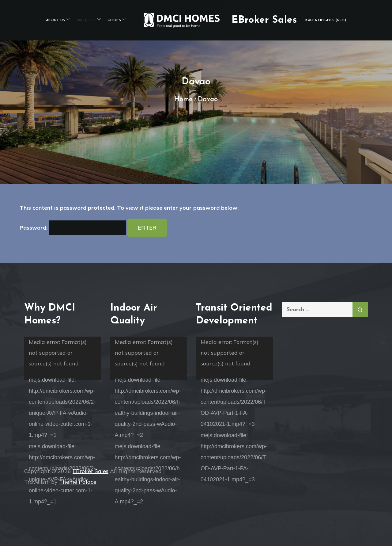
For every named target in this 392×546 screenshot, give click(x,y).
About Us (58, 20)
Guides (117, 20)
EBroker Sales (264, 20)
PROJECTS (89, 20)
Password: (73, 228)
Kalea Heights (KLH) (326, 20)
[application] (63, 358)
